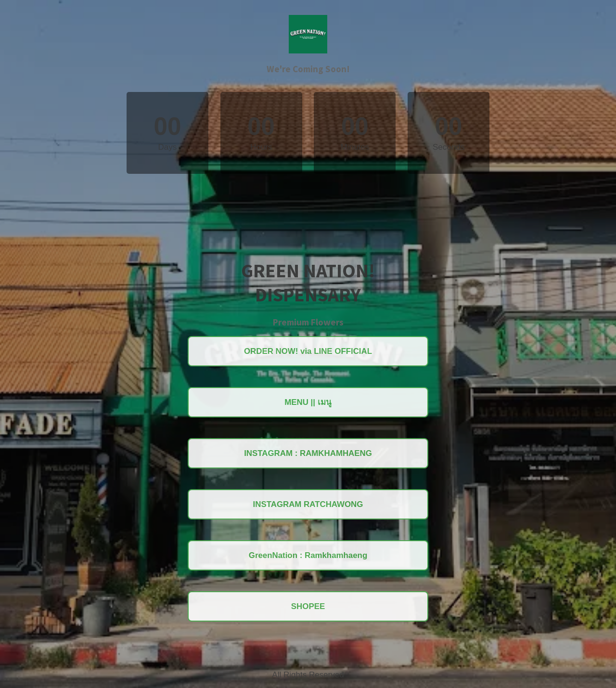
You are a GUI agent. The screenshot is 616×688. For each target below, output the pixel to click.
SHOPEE (308, 607)
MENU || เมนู (308, 402)
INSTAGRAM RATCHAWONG (308, 504)
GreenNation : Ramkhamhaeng (308, 556)
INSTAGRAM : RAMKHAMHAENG (308, 453)
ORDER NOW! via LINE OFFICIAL (308, 351)
